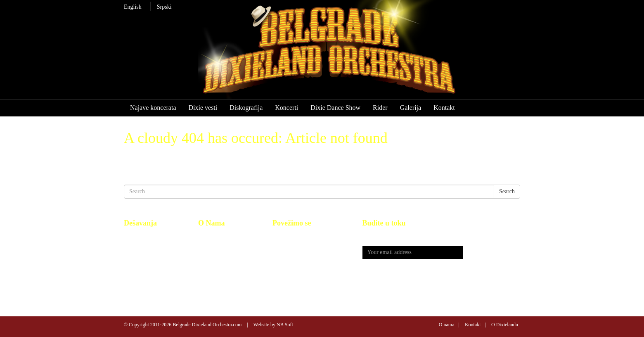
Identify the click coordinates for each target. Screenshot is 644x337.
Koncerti (286, 108)
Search (507, 191)
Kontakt (444, 108)
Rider (380, 108)
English (133, 7)
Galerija (411, 108)
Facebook (284, 236)
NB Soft (285, 325)
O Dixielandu (505, 325)
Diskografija (246, 108)
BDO (204, 236)
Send (492, 253)
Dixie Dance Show (335, 108)
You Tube (284, 245)
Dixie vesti (203, 108)
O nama (447, 325)
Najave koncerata (153, 108)
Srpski (164, 7)
